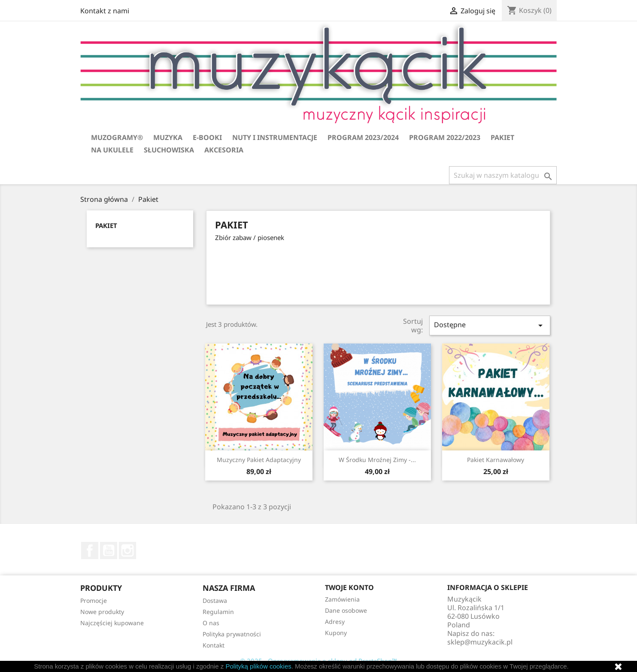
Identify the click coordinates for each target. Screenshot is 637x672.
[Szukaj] (503, 175)
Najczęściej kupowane (112, 623)
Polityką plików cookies (258, 666)
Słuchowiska (169, 150)
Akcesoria (224, 150)
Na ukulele (112, 150)
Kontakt (214, 645)
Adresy (335, 622)
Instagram (127, 550)
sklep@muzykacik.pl (480, 642)
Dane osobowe (346, 610)
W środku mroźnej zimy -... (377, 460)
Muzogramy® (117, 137)
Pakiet (502, 137)
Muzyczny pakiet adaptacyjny (259, 460)
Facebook (90, 550)
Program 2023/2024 (363, 137)
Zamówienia (342, 599)
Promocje (94, 601)
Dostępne (490, 325)
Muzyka (168, 137)
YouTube (109, 550)
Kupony (336, 633)
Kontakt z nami (105, 11)
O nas (211, 623)
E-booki (207, 137)
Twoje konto (349, 587)
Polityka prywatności (232, 634)
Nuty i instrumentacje (275, 137)
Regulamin (218, 612)
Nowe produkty (102, 612)
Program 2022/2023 (445, 137)
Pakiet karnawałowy (496, 460)
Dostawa (215, 601)
